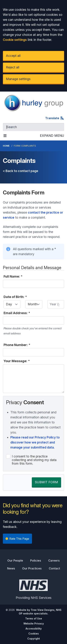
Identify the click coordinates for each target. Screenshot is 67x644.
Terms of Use (34, 618)
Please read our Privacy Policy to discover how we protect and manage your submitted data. (35, 442)
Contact (54, 568)
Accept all (13, 56)
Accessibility (34, 629)
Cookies (34, 634)
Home (6, 146)
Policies (36, 560)
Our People (15, 560)
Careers (54, 560)
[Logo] (33, 103)
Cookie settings (15, 40)
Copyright (34, 639)
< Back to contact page (21, 171)
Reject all (13, 67)
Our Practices (32, 568)
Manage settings (18, 79)
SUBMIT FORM (46, 482)
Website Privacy (34, 623)
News (11, 568)
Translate (55, 118)
